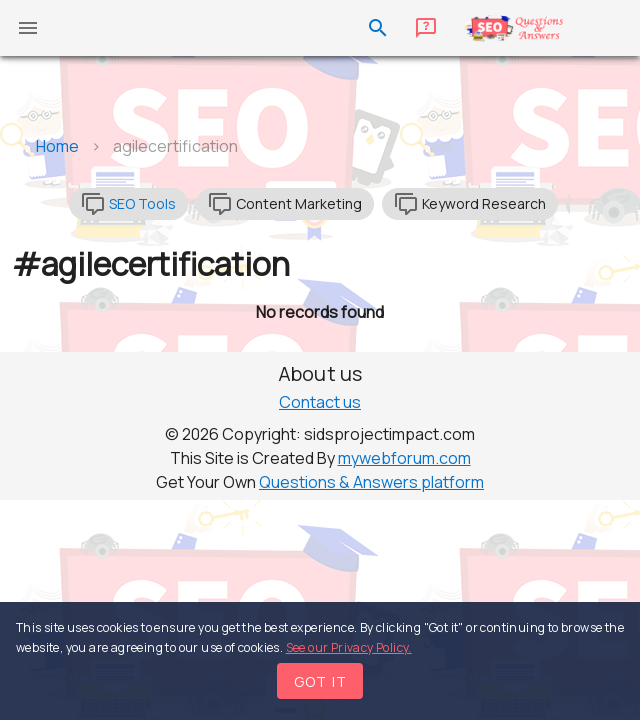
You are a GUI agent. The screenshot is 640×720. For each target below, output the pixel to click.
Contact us (320, 402)
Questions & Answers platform (371, 482)
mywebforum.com (404, 458)
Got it (321, 681)
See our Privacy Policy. (349, 647)
